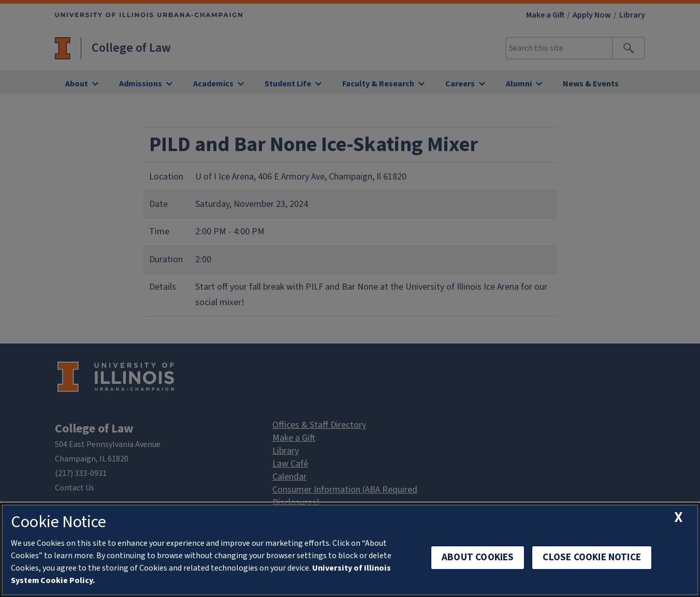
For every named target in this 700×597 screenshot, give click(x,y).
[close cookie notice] (679, 518)
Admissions (141, 84)
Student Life (288, 84)
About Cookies (478, 557)
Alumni (519, 84)
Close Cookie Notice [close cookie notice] (592, 557)
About (77, 84)
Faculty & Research (378, 84)
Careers (460, 84)
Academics (213, 84)
